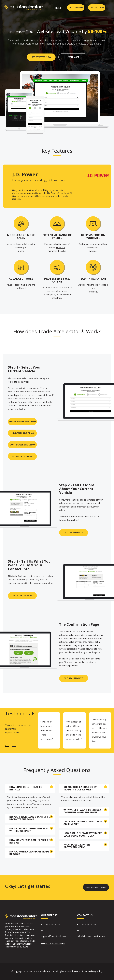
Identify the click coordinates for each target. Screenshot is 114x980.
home (58, 8)
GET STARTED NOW (41, 57)
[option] (49, 730)
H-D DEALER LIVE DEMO (22, 433)
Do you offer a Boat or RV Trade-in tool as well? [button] (80, 788)
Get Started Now (22, 596)
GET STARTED (76, 8)
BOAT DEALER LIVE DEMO (22, 445)
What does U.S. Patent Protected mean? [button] (78, 846)
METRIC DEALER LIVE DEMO (22, 422)
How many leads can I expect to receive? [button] (30, 841)
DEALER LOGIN (97, 8)
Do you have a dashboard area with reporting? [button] (29, 830)
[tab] (30, 788)
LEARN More (73, 57)
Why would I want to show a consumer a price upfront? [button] (82, 811)
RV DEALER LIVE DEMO (22, 456)
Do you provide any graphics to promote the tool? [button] (30, 818)
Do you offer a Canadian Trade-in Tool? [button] (30, 853)
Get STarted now (74, 678)
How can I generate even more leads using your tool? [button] (83, 834)
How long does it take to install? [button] (26, 788)
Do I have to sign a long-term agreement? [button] (83, 823)
